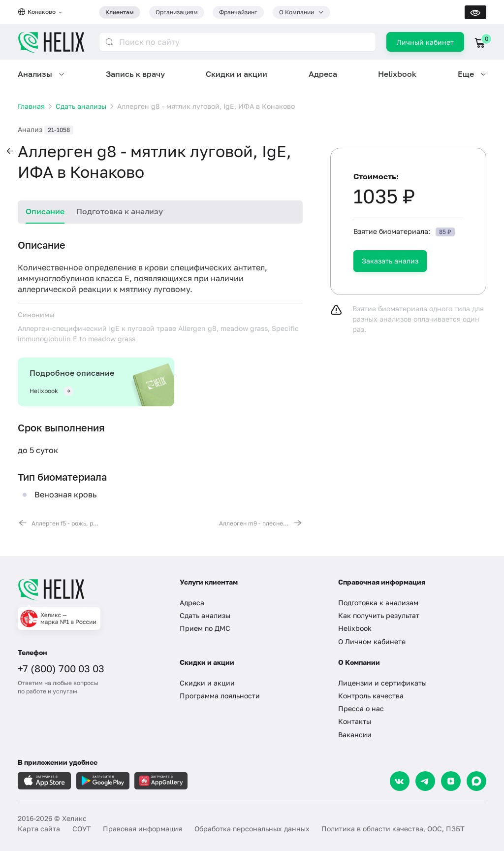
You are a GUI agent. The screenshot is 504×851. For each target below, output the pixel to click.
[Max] (476, 781)
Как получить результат (379, 615)
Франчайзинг (238, 12)
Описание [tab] (45, 211)
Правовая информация (142, 829)
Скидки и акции (236, 74)
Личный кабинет (425, 42)
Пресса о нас (361, 708)
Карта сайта (39, 829)
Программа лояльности (220, 696)
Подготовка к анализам (378, 603)
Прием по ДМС (205, 628)
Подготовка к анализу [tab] (120, 211)
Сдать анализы (205, 615)
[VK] (400, 781)
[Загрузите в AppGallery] (161, 781)
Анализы (35, 74)
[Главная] (90, 589)
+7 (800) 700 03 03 (61, 668)
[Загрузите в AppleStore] (44, 781)
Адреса (323, 74)
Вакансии (355, 735)
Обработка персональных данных (252, 829)
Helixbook (397, 74)
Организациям (177, 12)
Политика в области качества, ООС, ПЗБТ (393, 829)
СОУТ (82, 829)
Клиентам (120, 12)
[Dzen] (451, 781)
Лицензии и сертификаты (382, 683)
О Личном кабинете (372, 641)
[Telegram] (425, 781)
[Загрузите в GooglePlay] (103, 781)
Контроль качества (371, 696)
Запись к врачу (135, 74)
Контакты (355, 721)
